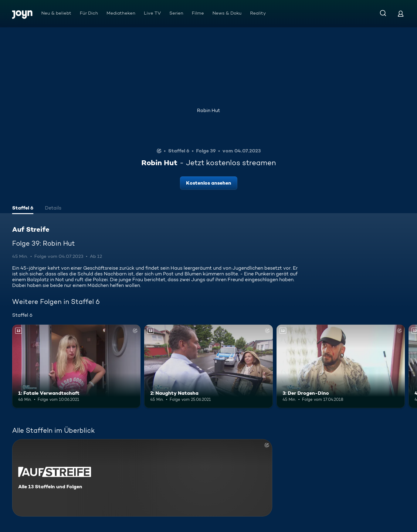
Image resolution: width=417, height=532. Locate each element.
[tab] (23, 209)
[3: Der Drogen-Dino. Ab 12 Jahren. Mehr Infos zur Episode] (341, 366)
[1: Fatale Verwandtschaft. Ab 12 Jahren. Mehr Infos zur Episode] (76, 366)
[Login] (401, 14)
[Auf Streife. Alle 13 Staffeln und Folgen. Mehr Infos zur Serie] (142, 478)
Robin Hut (208, 110)
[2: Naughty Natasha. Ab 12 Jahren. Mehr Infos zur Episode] (208, 366)
